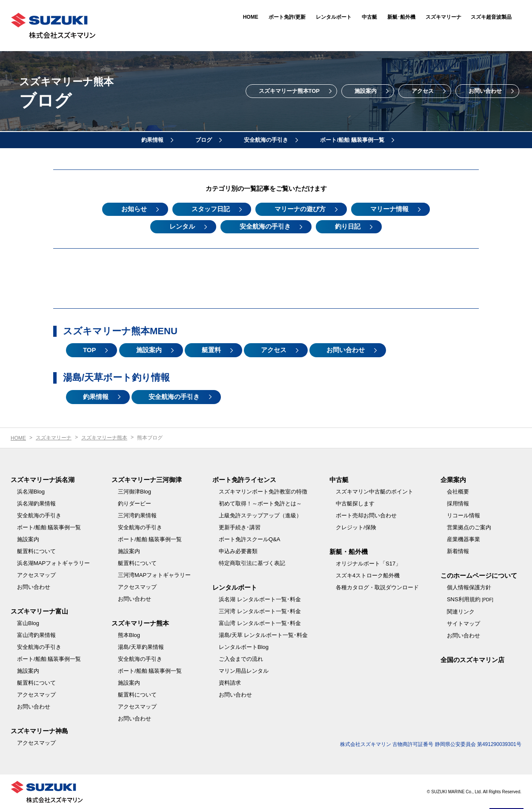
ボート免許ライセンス (244, 480)
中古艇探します (355, 503)
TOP (90, 350)
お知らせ (134, 209)
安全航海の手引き (266, 140)
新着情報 (458, 551)
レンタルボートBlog (244, 647)
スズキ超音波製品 (491, 17)
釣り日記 (348, 226)
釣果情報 (152, 140)
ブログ (204, 140)
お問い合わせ (485, 91)
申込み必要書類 (238, 551)
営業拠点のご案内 (469, 527)
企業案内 (453, 480)
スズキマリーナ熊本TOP (289, 91)
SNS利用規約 (470, 599)
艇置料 (211, 350)
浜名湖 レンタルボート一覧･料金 (260, 599)
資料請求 (230, 683)
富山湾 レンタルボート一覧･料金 (260, 623)
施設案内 (366, 91)
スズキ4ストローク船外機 (368, 575)
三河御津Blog (134, 492)
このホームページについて (479, 575)
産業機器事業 (463, 539)
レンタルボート (334, 17)
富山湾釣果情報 (36, 635)
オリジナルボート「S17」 (368, 564)
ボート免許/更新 (287, 17)
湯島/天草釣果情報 (141, 647)
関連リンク (461, 612)
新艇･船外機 (401, 17)
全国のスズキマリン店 (472, 660)
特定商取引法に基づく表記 (252, 563)
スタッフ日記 (211, 209)
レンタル (182, 226)
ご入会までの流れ (241, 659)
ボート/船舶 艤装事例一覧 (352, 140)
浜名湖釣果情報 (36, 503)
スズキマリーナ (443, 17)
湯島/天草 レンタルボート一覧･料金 (263, 635)
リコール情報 (463, 515)
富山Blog (28, 623)
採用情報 (458, 503)
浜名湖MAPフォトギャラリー (53, 563)
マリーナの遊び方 (300, 209)
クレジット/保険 (356, 527)
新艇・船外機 (349, 552)
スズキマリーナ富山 (39, 611)
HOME (251, 17)
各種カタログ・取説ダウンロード (377, 587)
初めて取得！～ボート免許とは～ (260, 503)
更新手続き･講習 (240, 527)
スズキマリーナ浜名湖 (43, 480)
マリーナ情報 (389, 209)
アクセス (423, 91)
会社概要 (458, 492)
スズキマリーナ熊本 (104, 438)
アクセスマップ (36, 575)
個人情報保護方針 (469, 587)
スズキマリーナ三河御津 (147, 480)
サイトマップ (463, 624)
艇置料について (36, 551)
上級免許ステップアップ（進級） (260, 515)
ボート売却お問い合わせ (366, 515)
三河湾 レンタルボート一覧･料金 (260, 611)
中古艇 (369, 17)
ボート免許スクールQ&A (249, 539)
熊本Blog (129, 635)
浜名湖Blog (31, 492)
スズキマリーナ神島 (39, 731)
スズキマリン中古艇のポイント (375, 492)
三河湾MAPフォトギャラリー (154, 575)
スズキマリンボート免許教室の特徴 (263, 492)
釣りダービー (134, 503)
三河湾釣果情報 (137, 515)
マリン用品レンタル (244, 671)
